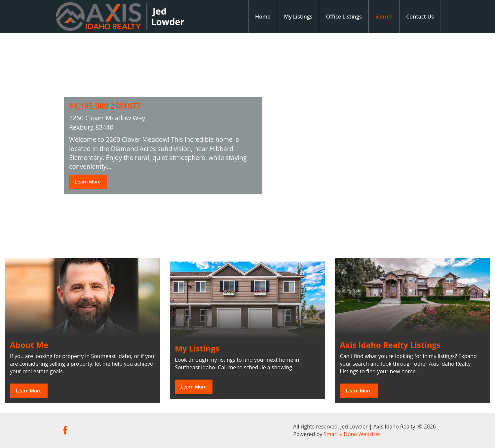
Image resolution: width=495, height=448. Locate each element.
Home (263, 17)
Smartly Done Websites (352, 434)
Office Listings (344, 17)
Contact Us (420, 17)
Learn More (88, 182)
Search (384, 17)
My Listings (298, 17)
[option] (248, 141)
